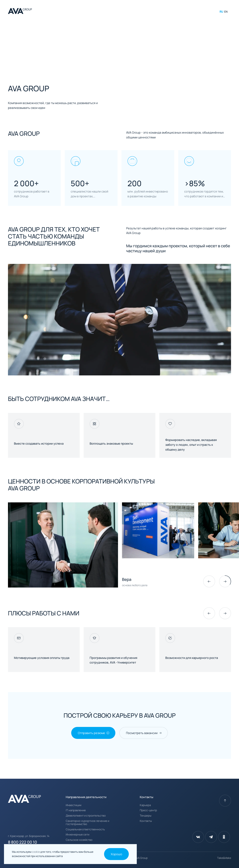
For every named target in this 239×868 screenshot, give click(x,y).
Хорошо (116, 854)
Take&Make (224, 858)
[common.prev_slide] (209, 581)
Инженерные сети (78, 835)
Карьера (145, 805)
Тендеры (146, 816)
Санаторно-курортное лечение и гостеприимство (87, 823)
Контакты (146, 821)
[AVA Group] (20, 12)
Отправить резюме (91, 733)
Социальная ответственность (85, 829)
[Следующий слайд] (225, 581)
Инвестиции (74, 805)
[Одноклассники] (224, 837)
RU (221, 12)
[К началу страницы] (225, 801)
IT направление (76, 810)
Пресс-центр (148, 810)
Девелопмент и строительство (86, 816)
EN (226, 12)
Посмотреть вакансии (142, 733)
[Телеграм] (211, 837)
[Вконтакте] (198, 837)
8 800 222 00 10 (22, 842)
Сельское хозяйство (79, 840)
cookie (36, 852)
